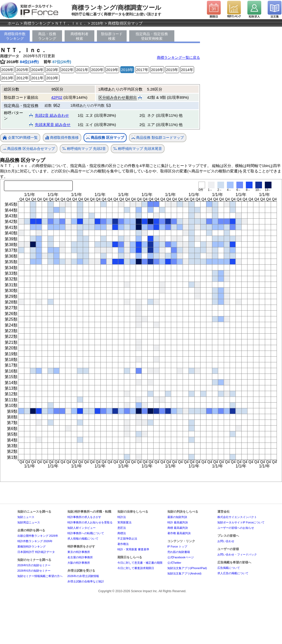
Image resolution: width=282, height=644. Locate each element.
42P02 (57, 97)
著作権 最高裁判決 (179, 533)
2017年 (142, 70)
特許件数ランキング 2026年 (35, 541)
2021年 (82, 70)
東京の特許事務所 (79, 552)
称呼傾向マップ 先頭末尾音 (138, 149)
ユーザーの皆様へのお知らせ (236, 528)
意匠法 (122, 528)
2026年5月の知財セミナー (34, 565)
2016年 (157, 70)
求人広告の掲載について (233, 573)
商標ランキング (37, 23)
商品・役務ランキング (47, 36)
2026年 (7, 70)
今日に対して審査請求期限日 (136, 568)
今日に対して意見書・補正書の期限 (140, 563)
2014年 (187, 70)
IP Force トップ (177, 547)
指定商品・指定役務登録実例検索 (152, 36)
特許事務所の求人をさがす (84, 517)
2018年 (97, 23)
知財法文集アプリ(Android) (184, 573)
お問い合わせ (226, 541)
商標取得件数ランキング (15, 36)
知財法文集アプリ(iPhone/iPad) (187, 568)
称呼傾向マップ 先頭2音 (84, 149)
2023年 (52, 70)
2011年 (37, 78)
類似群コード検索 (112, 36)
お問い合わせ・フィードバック (237, 554)
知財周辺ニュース (29, 522)
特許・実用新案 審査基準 (133, 549)
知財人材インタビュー (82, 528)
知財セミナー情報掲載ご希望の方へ (40, 576)
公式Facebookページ (181, 557)
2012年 (22, 78)
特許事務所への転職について (86, 533)
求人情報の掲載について (83, 539)
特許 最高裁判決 (178, 522)
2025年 (22, 70)
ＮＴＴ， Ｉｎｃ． (71, 23)
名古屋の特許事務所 (80, 557)
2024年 (37, 70)
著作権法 (123, 544)
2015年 (172, 70)
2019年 (112, 70)
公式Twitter (174, 563)
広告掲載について (229, 568)
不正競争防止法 (127, 539)
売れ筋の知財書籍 (179, 552)
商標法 (122, 533)
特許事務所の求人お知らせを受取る (90, 522)
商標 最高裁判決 (178, 528)
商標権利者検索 (79, 36)
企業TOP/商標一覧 (20, 138)
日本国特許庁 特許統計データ (36, 552)
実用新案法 (124, 522)
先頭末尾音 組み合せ (53, 125)
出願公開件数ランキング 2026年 (38, 536)
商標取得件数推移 (62, 138)
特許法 (122, 517)
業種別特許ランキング (32, 547)
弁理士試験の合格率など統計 (86, 581)
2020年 (97, 70)
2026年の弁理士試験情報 (83, 576)
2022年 (67, 70)
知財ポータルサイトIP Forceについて (241, 522)
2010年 (52, 78)
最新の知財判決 (177, 517)
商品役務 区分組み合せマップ (29, 149)
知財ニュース (26, 517)
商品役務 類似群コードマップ (158, 138)
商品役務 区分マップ (105, 138)
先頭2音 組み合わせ (52, 115)
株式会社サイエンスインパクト (237, 517)
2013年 (7, 78)
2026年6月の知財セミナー (34, 571)
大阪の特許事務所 (79, 563)
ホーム (13, 23)
